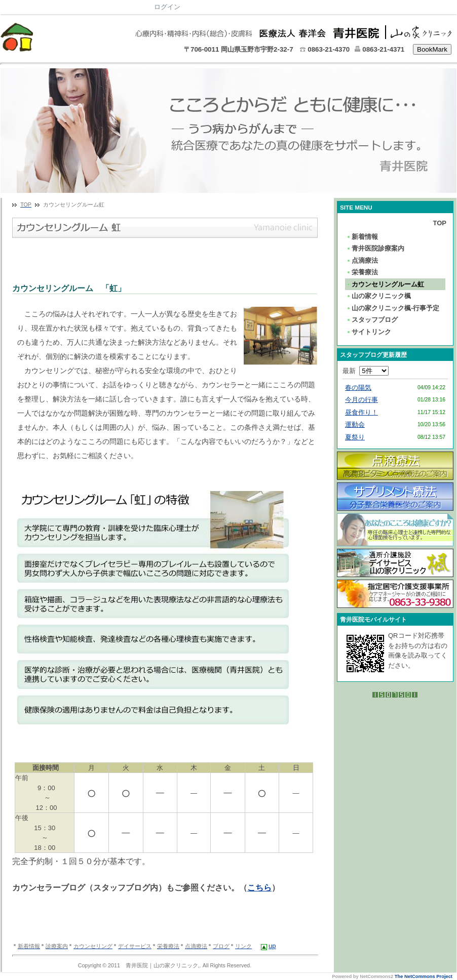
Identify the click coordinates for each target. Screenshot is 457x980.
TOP (440, 223)
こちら (259, 888)
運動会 (355, 424)
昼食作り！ (361, 412)
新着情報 (362, 237)
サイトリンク (369, 332)
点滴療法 (362, 260)
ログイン (167, 7)
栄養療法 (362, 272)
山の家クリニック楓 (378, 296)
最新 (366, 371)
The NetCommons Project (424, 976)
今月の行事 (361, 400)
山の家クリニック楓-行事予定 (393, 308)
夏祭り (355, 437)
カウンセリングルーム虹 (385, 284)
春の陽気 (358, 387)
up (272, 946)
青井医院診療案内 (375, 248)
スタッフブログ (372, 320)
